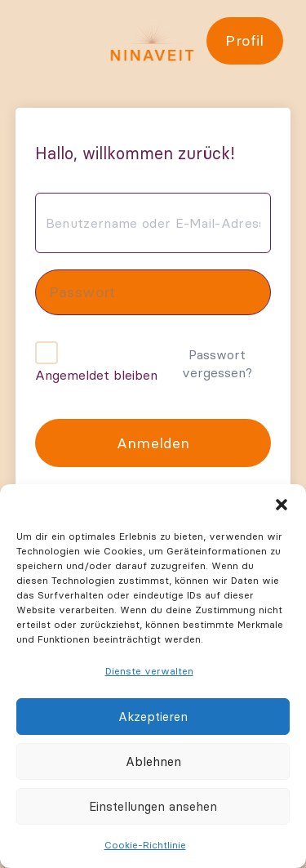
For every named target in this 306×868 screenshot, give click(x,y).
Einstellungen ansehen (153, 806)
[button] (282, 505)
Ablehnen (153, 761)
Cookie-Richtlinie (145, 845)
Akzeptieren (153, 717)
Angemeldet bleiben (96, 375)
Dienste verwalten (149, 671)
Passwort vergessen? (217, 363)
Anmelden (153, 443)
